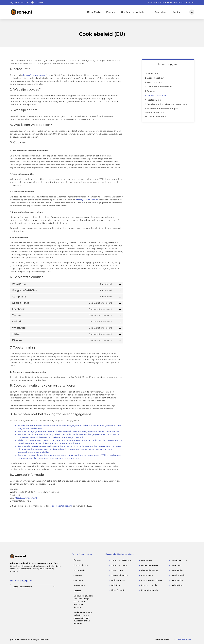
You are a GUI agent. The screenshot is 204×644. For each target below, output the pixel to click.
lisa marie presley (150, 570)
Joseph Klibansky (119, 575)
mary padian (177, 570)
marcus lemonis (149, 585)
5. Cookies (150, 91)
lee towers (147, 560)
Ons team (78, 580)
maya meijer (177, 580)
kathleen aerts (118, 580)
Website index (162, 639)
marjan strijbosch (149, 590)
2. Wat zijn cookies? (155, 78)
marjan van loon (179, 560)
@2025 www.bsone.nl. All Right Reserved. (29, 639)
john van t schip (119, 565)
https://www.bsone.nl (34, 75)
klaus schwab (118, 590)
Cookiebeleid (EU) (183, 639)
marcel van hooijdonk (152, 580)
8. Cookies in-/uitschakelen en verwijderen (166, 104)
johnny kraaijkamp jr (121, 560)
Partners (111, 12)
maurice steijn (178, 575)
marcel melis (147, 575)
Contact (177, 12)
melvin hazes (178, 585)
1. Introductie (151, 73)
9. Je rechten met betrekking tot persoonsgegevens (162, 110)
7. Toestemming (153, 100)
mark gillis (177, 565)
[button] (192, 12)
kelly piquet (117, 585)
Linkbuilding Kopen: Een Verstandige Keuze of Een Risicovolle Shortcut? (83, 601)
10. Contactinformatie (156, 116)
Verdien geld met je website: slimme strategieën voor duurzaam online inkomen (83, 618)
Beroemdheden (81, 565)
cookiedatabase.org (62, 506)
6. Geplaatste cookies (155, 95)
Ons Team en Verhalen (135, 12)
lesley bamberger (150, 565)
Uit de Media (94, 12)
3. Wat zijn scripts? (154, 82)
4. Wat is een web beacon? (158, 87)
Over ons (78, 575)
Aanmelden (161, 12)
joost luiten (117, 570)
